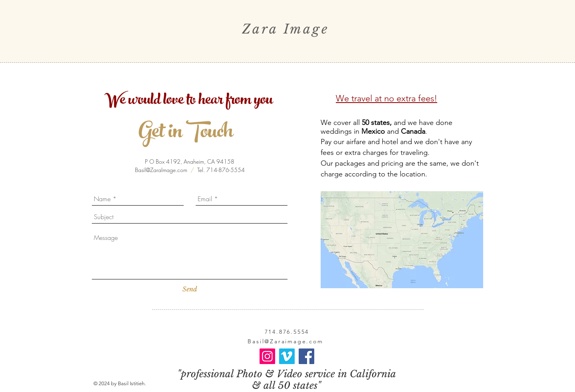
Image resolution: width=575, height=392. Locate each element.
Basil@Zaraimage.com (285, 341)
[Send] (190, 289)
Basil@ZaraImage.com (161, 170)
